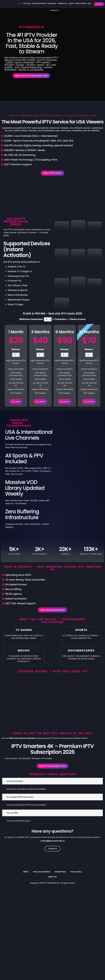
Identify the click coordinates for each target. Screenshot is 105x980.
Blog (89, 3)
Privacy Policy (76, 878)
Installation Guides (39, 3)
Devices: (16, 356)
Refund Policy (60, 878)
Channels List (62, 3)
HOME (20, 3)
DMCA (26, 878)
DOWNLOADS (52, 3)
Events (71, 3)
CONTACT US (55, 10)
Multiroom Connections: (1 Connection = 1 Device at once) (52, 322)
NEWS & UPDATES (81, 3)
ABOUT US (52, 883)
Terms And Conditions (42, 878)
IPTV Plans (27, 3)
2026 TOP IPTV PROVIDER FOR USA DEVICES (16, 225)
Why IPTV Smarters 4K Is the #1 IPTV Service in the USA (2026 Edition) (52, 117)
